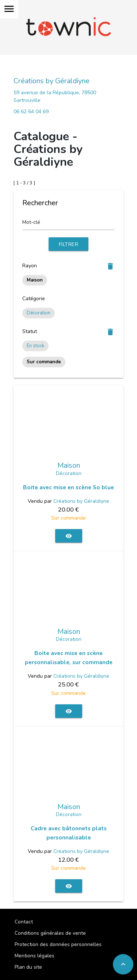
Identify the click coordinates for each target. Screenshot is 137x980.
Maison (69, 466)
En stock (35, 346)
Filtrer (69, 244)
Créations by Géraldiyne (52, 81)
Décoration (39, 313)
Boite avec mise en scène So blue (68, 487)
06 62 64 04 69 (31, 112)
